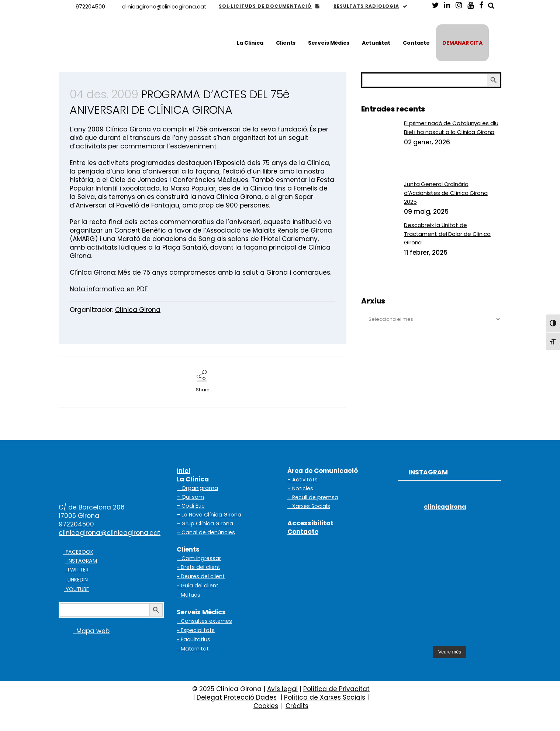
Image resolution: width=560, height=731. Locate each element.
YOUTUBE (77, 589)
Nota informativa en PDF (109, 289)
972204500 (76, 524)
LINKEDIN (77, 580)
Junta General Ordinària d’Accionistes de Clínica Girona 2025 (446, 193)
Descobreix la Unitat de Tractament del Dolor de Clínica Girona (447, 234)
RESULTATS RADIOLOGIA (371, 6)
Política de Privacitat (336, 689)
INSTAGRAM (81, 561)
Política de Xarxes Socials (325, 697)
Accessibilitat (310, 523)
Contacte (303, 532)
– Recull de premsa (313, 497)
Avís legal (282, 689)
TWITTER (77, 570)
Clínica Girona (138, 310)
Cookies (266, 706)
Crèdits (297, 706)
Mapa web (84, 631)
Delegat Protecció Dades (237, 697)
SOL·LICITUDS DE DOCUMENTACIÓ (269, 6)
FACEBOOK (78, 552)
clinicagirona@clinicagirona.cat (110, 533)
